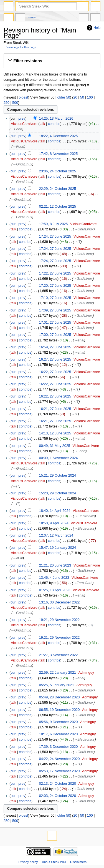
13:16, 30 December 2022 (59, 602)
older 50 (64, 97)
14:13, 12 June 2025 (55, 433)
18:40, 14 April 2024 (55, 511)
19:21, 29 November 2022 (59, 620)
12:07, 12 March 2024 (56, 535)
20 (75, 97)
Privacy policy (28, 862)
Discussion (20, 18)
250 (7, 103)
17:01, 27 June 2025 (55, 323)
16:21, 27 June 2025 (55, 409)
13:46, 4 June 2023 (54, 578)
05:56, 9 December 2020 (59, 722)
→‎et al (79, 340)
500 (15, 103)
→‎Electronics (84, 516)
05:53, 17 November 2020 (59, 771)
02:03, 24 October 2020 (58, 796)
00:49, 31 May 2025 (55, 446)
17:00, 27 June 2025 (55, 335)
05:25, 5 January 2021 (57, 685)
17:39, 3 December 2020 (59, 747)
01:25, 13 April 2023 (55, 590)
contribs (54, 124)
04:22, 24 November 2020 (59, 759)
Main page (9, 18)
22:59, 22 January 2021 (58, 673)
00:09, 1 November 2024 (59, 458)
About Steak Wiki (54, 862)
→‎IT (77, 242)
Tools (95, 18)
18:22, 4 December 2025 (59, 136)
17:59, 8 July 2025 (54, 224)
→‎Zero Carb (83, 583)
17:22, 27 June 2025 (55, 273)
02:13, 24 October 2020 (58, 784)
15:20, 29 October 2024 (58, 493)
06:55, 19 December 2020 (59, 710)
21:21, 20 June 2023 (55, 565)
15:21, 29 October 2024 (58, 475)
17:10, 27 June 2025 (55, 298)
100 (90, 97)
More (32, 17)
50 (82, 97)
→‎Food (16, 129)
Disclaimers (78, 862)
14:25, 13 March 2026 (56, 119)
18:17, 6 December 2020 (59, 734)
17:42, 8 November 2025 (59, 154)
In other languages (84, 18)
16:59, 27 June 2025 (55, 347)
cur (13, 136)
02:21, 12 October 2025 (58, 207)
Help (97, 28)
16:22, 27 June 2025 (55, 372)
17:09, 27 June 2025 (55, 310)
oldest (23, 97)
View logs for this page (21, 47)
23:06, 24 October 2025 (58, 171)
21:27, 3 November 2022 (59, 655)
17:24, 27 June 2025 (55, 237)
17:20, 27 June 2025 (55, 286)
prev (22, 119)
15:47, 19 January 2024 (58, 548)
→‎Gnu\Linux (22, 164)
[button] (52, 61)
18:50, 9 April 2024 (54, 523)
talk (42, 124)
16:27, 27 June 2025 (55, 359)
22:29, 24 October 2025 (58, 189)
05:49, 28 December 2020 (59, 697)
